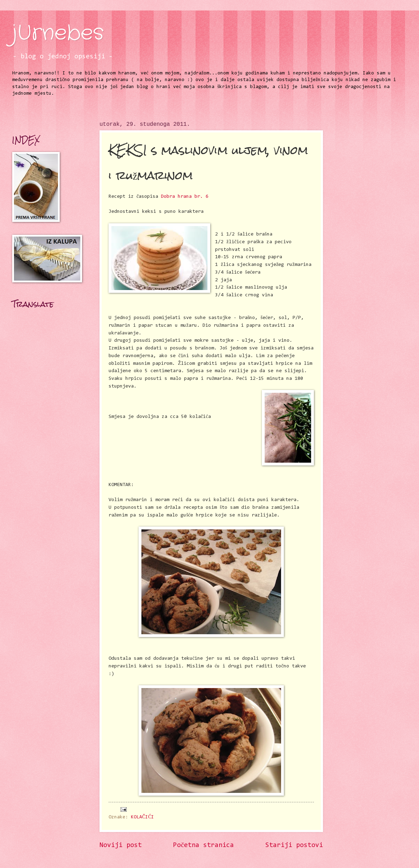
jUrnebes (58, 33)
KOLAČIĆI (142, 817)
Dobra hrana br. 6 (185, 197)
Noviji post (121, 845)
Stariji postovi (294, 845)
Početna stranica (204, 845)
